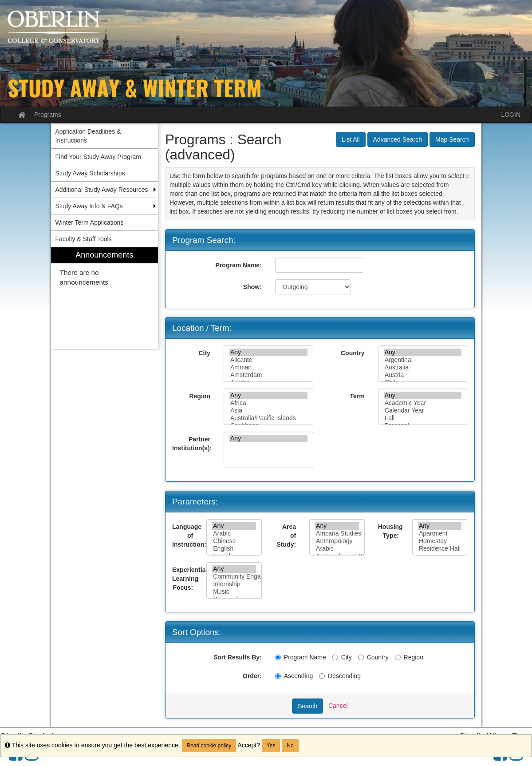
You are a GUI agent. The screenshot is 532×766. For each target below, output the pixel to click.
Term (357, 396)
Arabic (234, 534)
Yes (271, 746)
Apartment (440, 534)
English (234, 549)
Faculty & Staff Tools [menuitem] (84, 239)
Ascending (294, 676)
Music (234, 592)
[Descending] (322, 676)
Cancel (338, 706)
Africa (268, 403)
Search (307, 706)
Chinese (234, 541)
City (204, 353)
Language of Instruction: (186, 536)
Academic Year (423, 403)
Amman (268, 367)
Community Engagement (234, 577)
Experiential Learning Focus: (186, 579)
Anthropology (337, 541)
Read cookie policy (209, 746)
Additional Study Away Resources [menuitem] (102, 190)
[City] (335, 657)
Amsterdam (268, 375)
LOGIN (511, 115)
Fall (423, 418)
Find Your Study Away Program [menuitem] (99, 157)
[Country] (361, 657)
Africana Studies (337, 534)
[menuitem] (105, 299)
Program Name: (239, 265)
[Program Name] (278, 657)
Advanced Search (398, 139)
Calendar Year (423, 411)
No (290, 746)
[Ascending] (278, 676)
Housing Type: (390, 531)
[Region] (398, 657)
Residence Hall (440, 549)
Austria (423, 375)
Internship (234, 584)
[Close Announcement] (467, 176)
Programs (48, 115)
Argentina (423, 360)
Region (199, 396)
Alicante (268, 360)
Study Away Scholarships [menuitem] (90, 173)
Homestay (440, 541)
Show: (252, 287)
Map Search (452, 139)
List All (351, 139)
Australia (423, 367)
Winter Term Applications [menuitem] (90, 222)
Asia (268, 411)
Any (268, 352)
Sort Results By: (238, 657)
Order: (252, 676)
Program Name (301, 657)
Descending (340, 676)
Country (353, 353)
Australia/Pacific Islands (268, 418)
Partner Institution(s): (192, 444)
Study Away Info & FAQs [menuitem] (89, 206)
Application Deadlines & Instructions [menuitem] (88, 136)
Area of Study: (287, 536)
